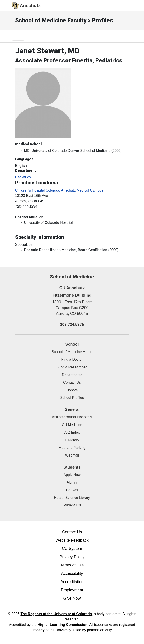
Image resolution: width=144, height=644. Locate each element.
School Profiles (72, 398)
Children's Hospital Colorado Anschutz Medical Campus (59, 190)
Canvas (72, 490)
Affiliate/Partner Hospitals (72, 417)
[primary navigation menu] (18, 36)
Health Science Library (72, 498)
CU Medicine (72, 425)
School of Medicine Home (72, 352)
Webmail (72, 455)
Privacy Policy (72, 557)
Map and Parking (72, 448)
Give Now (72, 598)
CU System (72, 549)
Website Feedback (72, 540)
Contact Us (72, 382)
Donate (72, 390)
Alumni (72, 482)
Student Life (72, 505)
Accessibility (72, 573)
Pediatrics (23, 177)
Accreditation (72, 582)
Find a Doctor (72, 359)
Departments (72, 375)
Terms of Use (72, 565)
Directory (72, 440)
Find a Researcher (72, 367)
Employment (72, 590)
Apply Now (72, 475)
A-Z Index (72, 432)
